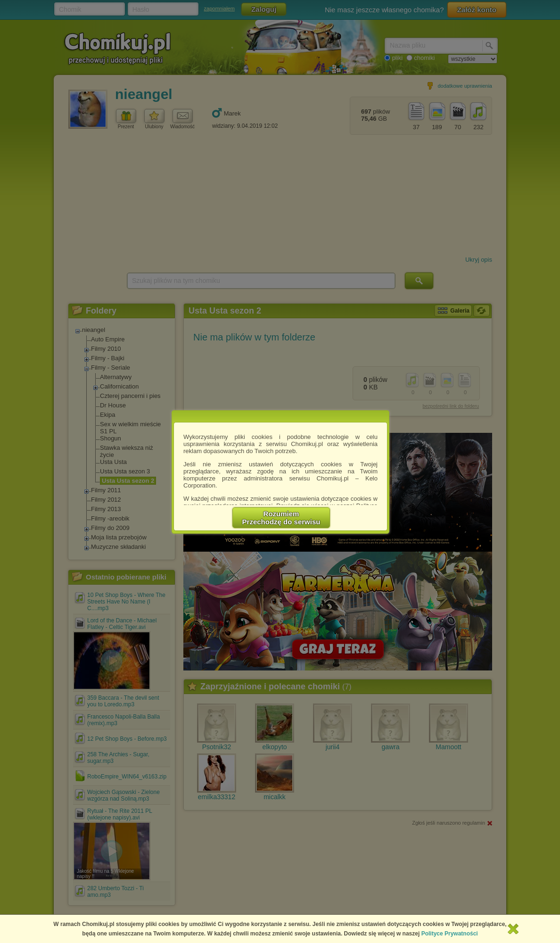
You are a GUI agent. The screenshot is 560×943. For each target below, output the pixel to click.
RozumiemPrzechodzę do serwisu (281, 518)
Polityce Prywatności (450, 934)
